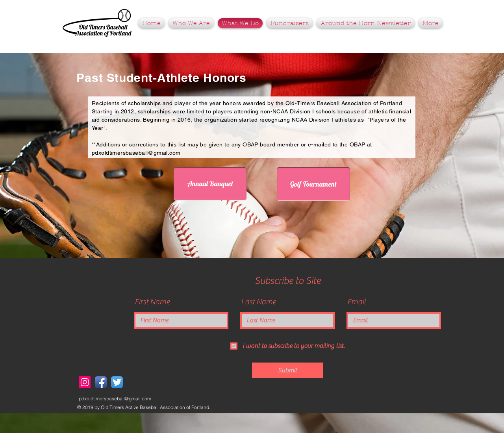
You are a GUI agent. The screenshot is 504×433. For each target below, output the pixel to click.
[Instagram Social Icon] (85, 382)
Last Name (258, 302)
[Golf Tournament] (313, 184)
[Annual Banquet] (210, 184)
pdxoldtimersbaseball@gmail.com (136, 153)
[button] (290, 23)
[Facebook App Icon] (101, 382)
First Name (152, 302)
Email (357, 302)
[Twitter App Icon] (117, 382)
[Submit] (287, 370)
